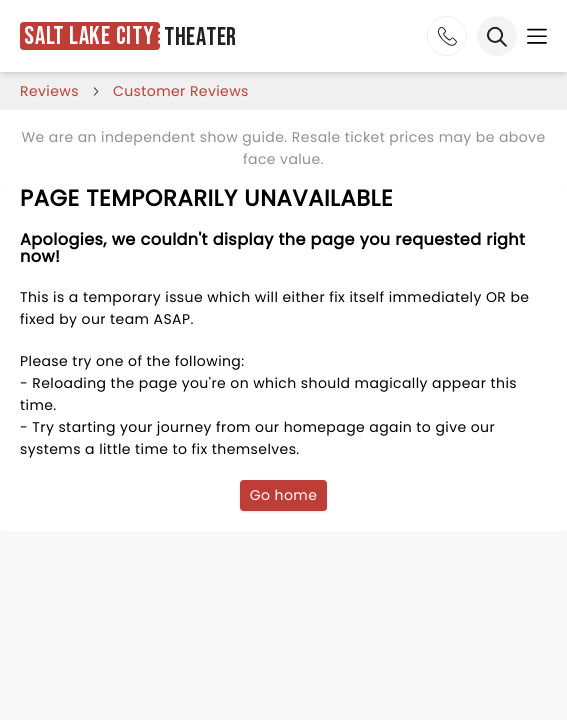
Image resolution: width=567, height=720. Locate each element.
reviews (49, 91)
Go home (284, 495)
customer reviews (181, 91)
